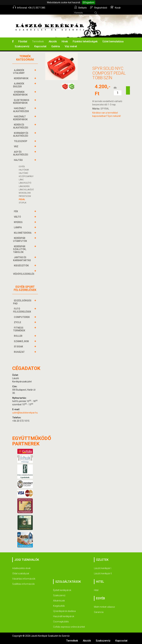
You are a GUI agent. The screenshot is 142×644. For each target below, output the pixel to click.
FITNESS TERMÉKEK (20, 329)
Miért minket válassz (104, 607)
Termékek (38, 41)
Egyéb (22, 167)
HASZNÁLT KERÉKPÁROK (21, 118)
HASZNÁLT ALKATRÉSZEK (21, 110)
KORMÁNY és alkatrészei (21, 134)
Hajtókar (24, 170)
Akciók (53, 41)
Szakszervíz (22, 46)
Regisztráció (99, 7)
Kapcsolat (40, 46)
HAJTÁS (19, 160)
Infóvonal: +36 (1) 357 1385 (29, 7)
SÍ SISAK (19, 347)
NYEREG (19, 222)
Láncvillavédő (26, 190)
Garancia (99, 612)
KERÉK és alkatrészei (21, 126)
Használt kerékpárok (64, 616)
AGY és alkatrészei (21, 153)
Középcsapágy (26, 176)
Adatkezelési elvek (21, 568)
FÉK (16, 211)
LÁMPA (18, 227)
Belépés (81, 7)
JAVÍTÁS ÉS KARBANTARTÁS (22, 259)
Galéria (56, 46)
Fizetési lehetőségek (85, 41)
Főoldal (23, 41)
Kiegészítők (59, 606)
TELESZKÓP (21, 141)
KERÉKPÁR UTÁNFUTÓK (20, 239)
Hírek (65, 41)
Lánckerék (24, 186)
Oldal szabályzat (21, 573)
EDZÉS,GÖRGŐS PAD (22, 302)
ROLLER (19, 336)
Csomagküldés (61, 622)
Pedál (22, 199)
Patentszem (25, 196)
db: (115, 88)
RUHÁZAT (20, 352)
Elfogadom (89, 2)
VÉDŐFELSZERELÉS (24, 272)
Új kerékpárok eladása (64, 611)
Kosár (116, 7)
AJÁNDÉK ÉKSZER (19, 85)
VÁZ (17, 146)
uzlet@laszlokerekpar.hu (25, 413)
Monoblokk (25, 193)
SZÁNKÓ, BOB (22, 341)
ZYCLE (18, 322)
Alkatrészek (59, 601)
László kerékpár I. (103, 568)
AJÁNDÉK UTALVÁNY (19, 72)
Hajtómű (23, 173)
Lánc (21, 180)
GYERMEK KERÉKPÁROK (21, 93)
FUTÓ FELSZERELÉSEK (22, 310)
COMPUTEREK (22, 317)
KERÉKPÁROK (22, 78)
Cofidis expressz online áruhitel (69, 627)
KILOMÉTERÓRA (23, 233)
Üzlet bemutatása (113, 41)
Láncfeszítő (25, 183)
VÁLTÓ (18, 217)
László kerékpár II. (103, 573)
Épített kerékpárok (62, 590)
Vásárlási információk (24, 579)
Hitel (96, 590)
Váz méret (71, 46)
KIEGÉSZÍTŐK (22, 266)
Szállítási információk (23, 584)
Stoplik (23, 203)
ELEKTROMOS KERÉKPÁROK (21, 102)
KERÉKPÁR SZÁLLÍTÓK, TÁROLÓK (20, 249)
